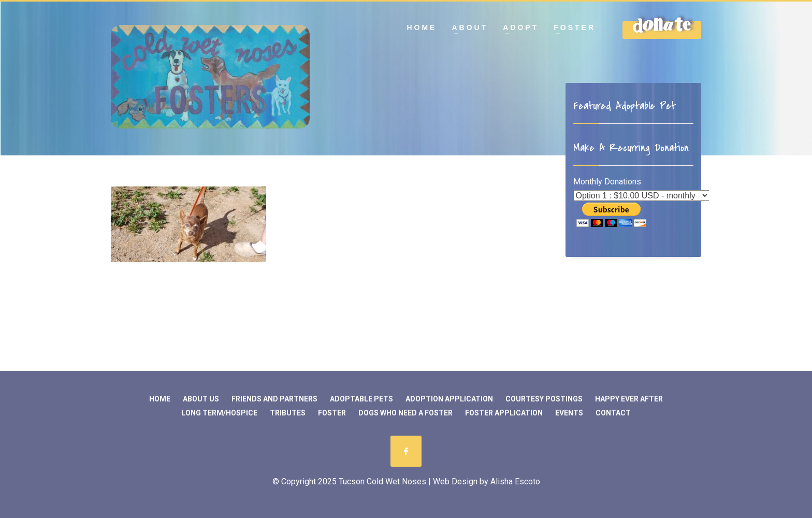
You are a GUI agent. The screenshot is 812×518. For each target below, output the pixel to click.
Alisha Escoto (515, 481)
